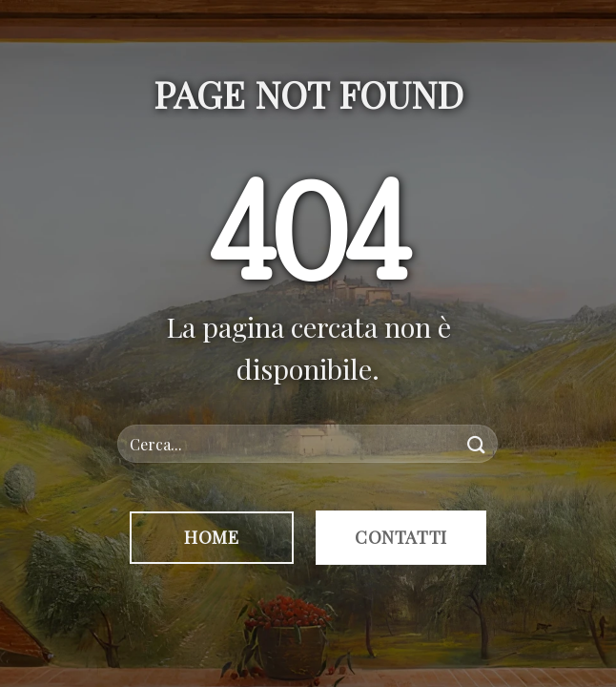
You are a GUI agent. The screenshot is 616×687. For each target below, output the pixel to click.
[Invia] (476, 444)
